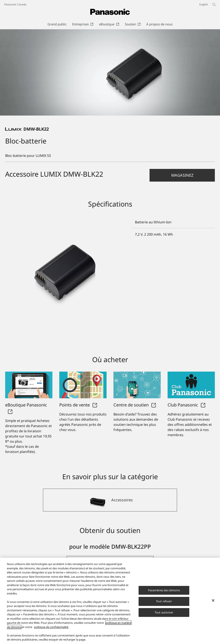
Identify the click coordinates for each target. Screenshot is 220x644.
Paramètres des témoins (164, 590)
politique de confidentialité (51, 627)
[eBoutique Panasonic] (29, 385)
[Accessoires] (110, 500)
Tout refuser (164, 601)
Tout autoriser (164, 612)
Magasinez (182, 175)
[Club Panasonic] (191, 385)
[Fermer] (213, 600)
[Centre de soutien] (137, 385)
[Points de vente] (83, 385)
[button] (182, 175)
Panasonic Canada (15, 4)
